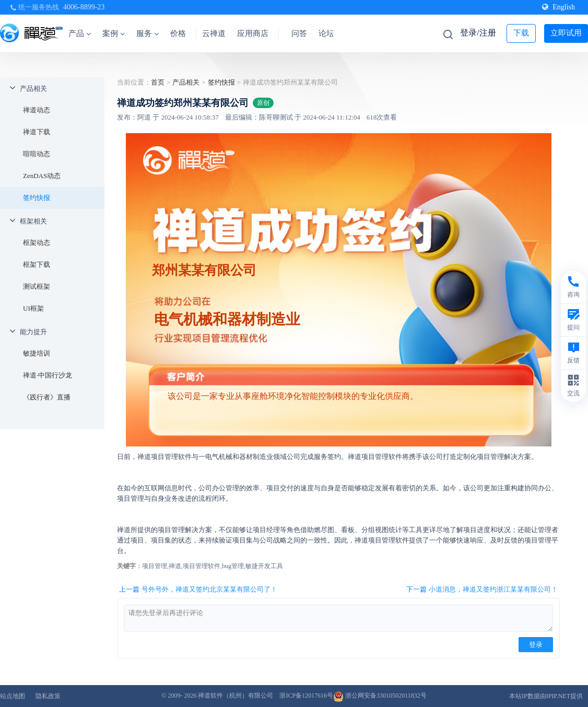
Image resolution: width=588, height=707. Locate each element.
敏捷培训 (37, 353)
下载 (521, 33)
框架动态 (37, 243)
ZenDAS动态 (42, 176)
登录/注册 (478, 33)
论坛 (326, 33)
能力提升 (33, 332)
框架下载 (37, 264)
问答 (299, 33)
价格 (178, 33)
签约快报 (37, 198)
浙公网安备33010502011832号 (380, 696)
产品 (80, 33)
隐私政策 (48, 696)
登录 (536, 645)
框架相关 (33, 221)
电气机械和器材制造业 (227, 319)
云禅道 (214, 33)
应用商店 (253, 33)
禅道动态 (37, 110)
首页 (158, 82)
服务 (148, 33)
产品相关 (33, 89)
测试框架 (37, 286)
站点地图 (13, 696)
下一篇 (482, 590)
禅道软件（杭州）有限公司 (236, 696)
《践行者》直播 (47, 397)
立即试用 (566, 33)
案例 (114, 33)
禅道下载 (37, 132)
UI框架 (33, 308)
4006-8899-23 (84, 7)
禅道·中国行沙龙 (48, 375)
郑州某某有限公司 (204, 270)
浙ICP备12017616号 (306, 696)
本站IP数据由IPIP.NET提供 (546, 696)
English (558, 7)
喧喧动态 (37, 154)
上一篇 (198, 590)
